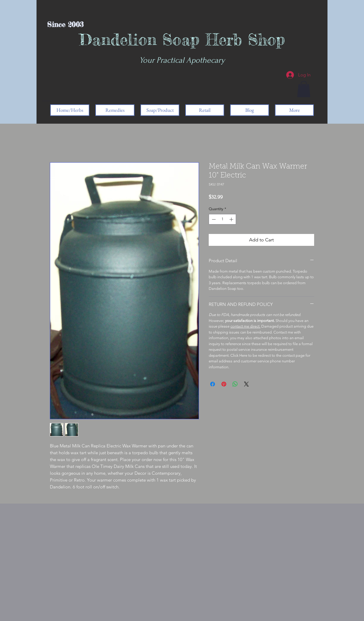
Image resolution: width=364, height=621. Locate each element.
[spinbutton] (223, 219)
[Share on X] (246, 384)
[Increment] (232, 219)
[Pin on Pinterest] (224, 384)
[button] (304, 89)
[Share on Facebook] (213, 384)
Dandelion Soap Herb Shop (182, 39)
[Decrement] (213, 219)
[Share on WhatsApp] (235, 384)
